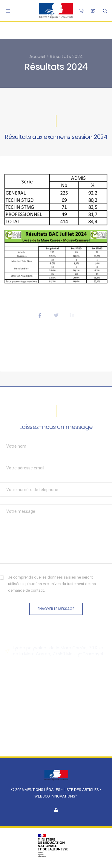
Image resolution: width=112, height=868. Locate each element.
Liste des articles (82, 790)
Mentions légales (42, 790)
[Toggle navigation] (8, 11)
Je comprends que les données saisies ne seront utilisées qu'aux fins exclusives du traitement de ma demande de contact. (52, 584)
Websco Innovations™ (56, 796)
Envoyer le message (56, 609)
